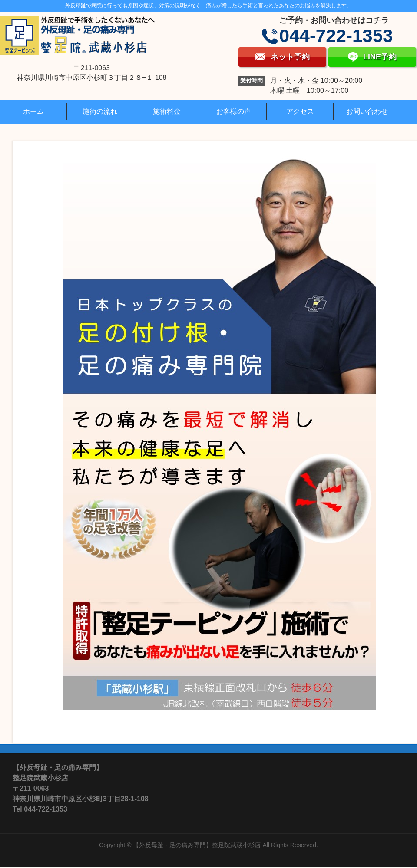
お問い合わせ (367, 111)
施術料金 (167, 111)
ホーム (33, 111)
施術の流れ (100, 111)
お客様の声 (234, 111)
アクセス (300, 111)
